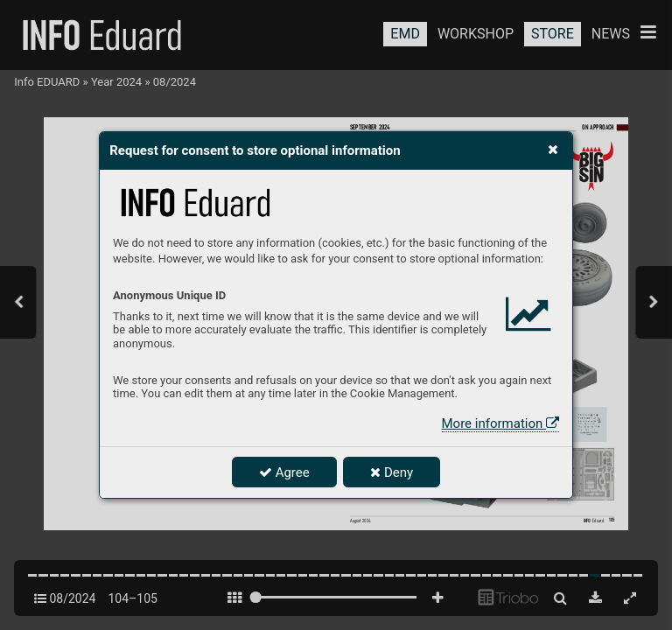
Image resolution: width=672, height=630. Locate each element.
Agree (284, 472)
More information (500, 423)
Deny (392, 472)
